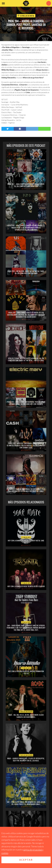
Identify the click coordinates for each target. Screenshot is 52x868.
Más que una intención (26, 712)
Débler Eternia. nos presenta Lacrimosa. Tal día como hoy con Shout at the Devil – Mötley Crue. (26, 359)
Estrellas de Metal (27, 16)
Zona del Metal (26, 537)
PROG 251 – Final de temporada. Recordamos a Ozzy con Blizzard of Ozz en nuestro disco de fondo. (26, 490)
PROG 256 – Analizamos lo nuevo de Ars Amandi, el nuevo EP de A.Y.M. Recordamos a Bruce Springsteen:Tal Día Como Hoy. (26, 228)
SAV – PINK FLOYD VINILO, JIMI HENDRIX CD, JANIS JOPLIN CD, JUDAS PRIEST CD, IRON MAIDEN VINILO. (26, 803)
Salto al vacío (26, 622)
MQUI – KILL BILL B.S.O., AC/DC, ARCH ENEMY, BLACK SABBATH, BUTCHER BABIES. (26, 716)
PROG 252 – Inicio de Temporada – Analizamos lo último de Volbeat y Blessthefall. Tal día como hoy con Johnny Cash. (26, 445)
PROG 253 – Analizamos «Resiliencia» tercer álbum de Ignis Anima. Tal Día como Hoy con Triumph (26, 403)
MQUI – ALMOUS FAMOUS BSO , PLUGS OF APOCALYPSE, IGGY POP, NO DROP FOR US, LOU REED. (26, 759)
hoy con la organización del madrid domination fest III (26, 672)
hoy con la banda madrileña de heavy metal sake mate (26, 542)
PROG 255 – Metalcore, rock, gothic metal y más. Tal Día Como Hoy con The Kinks (26, 272)
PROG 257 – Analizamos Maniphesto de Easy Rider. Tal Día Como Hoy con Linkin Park (26, 185)
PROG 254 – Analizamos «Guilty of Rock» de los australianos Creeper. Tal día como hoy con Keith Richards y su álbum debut (26, 315)
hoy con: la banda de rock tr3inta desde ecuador (26, 586)
